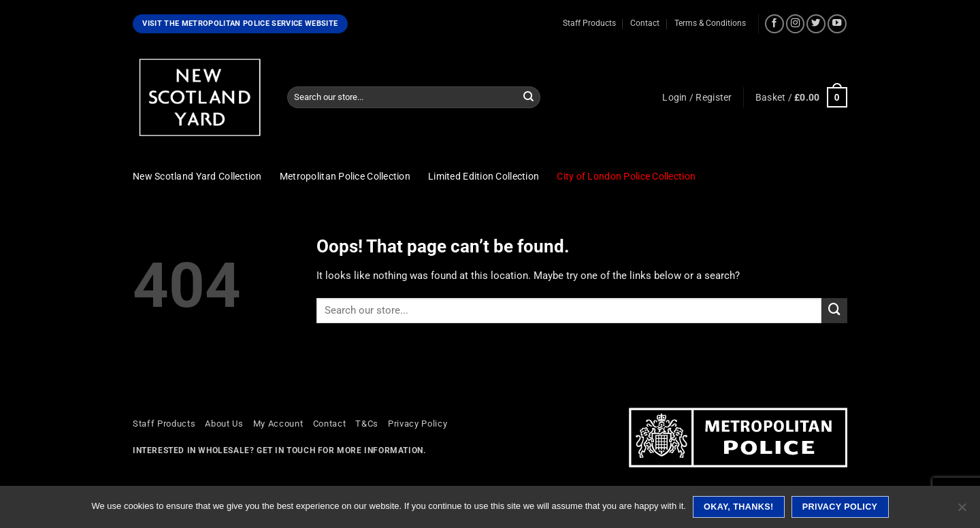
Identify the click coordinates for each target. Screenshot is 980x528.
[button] (697, 97)
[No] (962, 511)
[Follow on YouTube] (837, 24)
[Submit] (528, 97)
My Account (278, 424)
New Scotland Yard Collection (197, 176)
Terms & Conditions (710, 23)
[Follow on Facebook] (774, 24)
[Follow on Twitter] (816, 24)
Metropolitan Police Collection (345, 176)
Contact (645, 23)
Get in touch (286, 450)
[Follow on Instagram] (796, 24)
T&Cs (367, 424)
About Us (224, 424)
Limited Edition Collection (484, 176)
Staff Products (589, 23)
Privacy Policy (418, 424)
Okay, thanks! (739, 507)
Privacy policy (840, 507)
